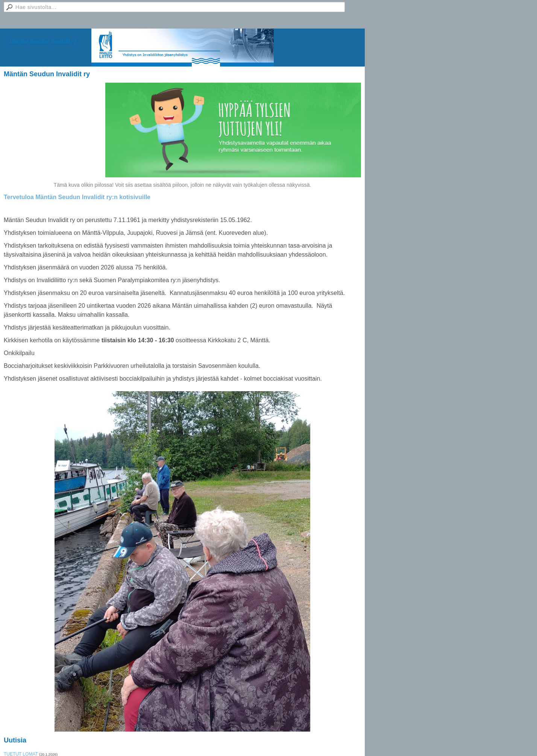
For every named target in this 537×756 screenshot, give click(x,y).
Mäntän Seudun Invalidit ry (43, 41)
